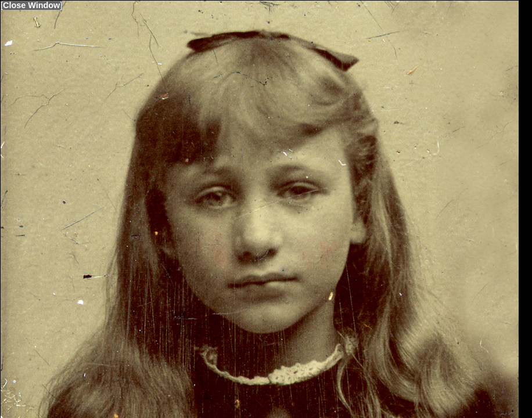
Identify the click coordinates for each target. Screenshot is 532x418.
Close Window (31, 5)
